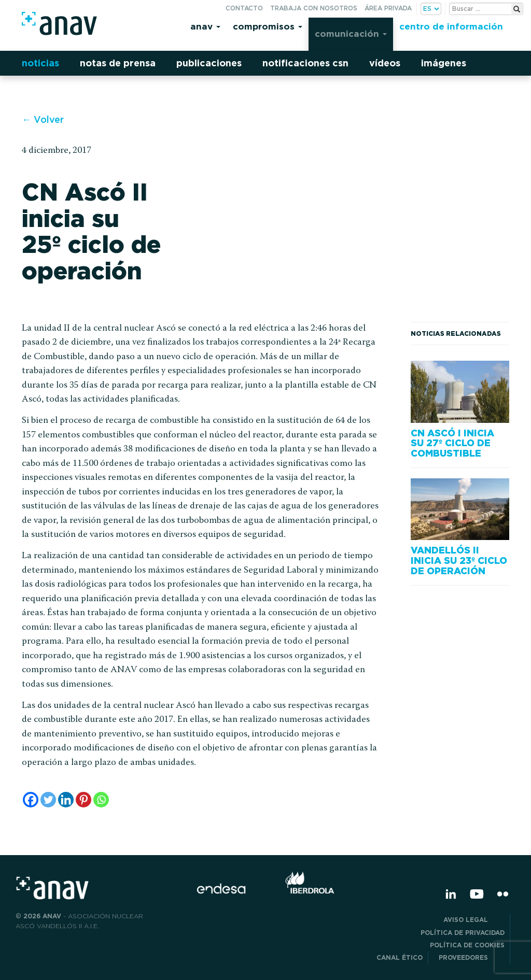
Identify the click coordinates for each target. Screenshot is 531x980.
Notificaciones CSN (305, 63)
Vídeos (385, 63)
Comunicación (351, 33)
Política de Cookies (467, 945)
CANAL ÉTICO (400, 957)
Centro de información (451, 26)
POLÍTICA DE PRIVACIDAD (463, 933)
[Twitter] (48, 800)
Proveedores (472, 957)
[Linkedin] (66, 800)
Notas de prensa (118, 63)
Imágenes (444, 63)
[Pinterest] (83, 800)
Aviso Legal (474, 920)
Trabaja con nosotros (314, 8)
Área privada (388, 8)
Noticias (40, 63)
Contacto (244, 8)
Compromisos (268, 26)
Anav (205, 26)
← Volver (43, 119)
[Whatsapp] (101, 800)
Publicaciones (209, 63)
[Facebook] (31, 800)
